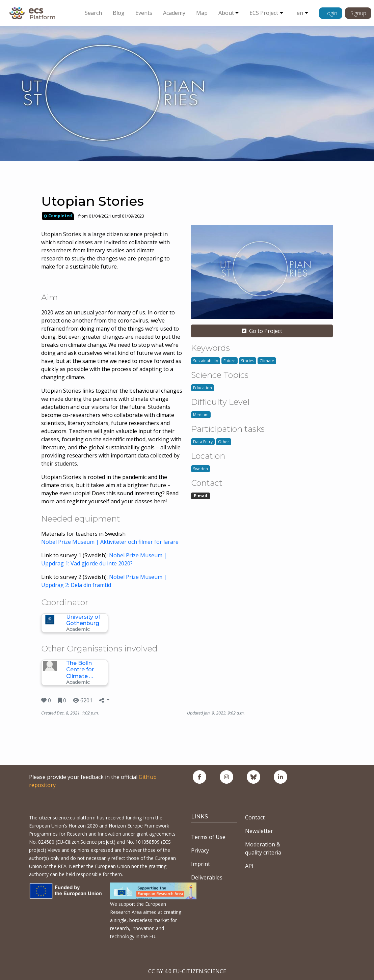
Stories (248, 361)
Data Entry (203, 442)
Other (224, 442)
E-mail (201, 496)
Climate (267, 361)
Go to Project (262, 331)
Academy (174, 13)
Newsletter (259, 831)
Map (202, 13)
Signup (358, 13)
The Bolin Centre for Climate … (80, 669)
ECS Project (264, 13)
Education (203, 388)
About (226, 13)
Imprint (201, 864)
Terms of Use (208, 837)
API (249, 866)
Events (144, 13)
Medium (201, 415)
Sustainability (206, 361)
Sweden (201, 469)
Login (331, 13)
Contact (255, 817)
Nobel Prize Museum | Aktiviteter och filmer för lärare (110, 542)
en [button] (300, 13)
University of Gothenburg (83, 620)
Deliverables (207, 877)
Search (93, 13)
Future (230, 361)
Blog (119, 13)
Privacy (200, 850)
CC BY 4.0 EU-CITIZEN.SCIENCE (187, 971)
